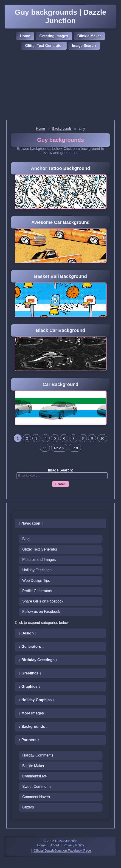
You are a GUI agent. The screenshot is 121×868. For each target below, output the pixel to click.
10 (102, 438)
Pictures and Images (39, 560)
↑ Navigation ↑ (31, 523)
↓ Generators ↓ (31, 647)
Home (25, 36)
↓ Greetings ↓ (30, 673)
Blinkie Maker (89, 36)
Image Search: (60, 470)
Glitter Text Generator (44, 46)
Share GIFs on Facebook (43, 601)
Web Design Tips (36, 581)
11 (45, 448)
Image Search (84, 46)
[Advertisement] (60, 86)
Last (75, 448)
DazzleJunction (66, 841)
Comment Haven (36, 797)
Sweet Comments (37, 787)
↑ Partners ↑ (29, 740)
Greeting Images (54, 36)
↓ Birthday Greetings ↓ (38, 660)
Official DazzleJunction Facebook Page (62, 851)
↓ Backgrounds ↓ (33, 727)
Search (60, 484)
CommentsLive (35, 776)
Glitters (28, 807)
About (55, 845)
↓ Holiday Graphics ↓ (37, 700)
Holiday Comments (38, 755)
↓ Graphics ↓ (29, 687)
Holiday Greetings (37, 570)
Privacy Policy (74, 845)
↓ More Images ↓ (33, 713)
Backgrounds (62, 128)
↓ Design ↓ (28, 633)
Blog (26, 539)
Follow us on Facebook (41, 612)
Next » (59, 448)
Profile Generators (37, 591)
